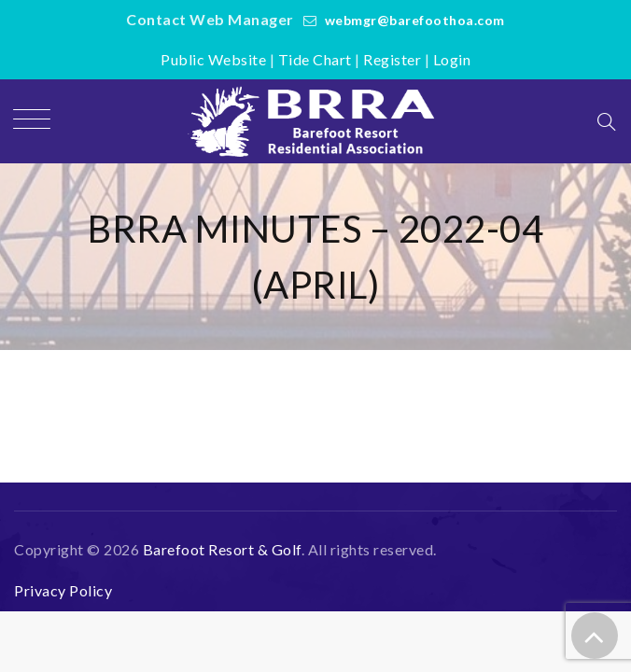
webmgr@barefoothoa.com (415, 20)
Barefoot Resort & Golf (222, 549)
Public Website (213, 59)
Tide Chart (315, 59)
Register (392, 59)
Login (452, 59)
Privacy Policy (63, 590)
